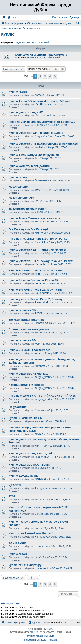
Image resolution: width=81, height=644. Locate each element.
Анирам (40, 410)
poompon (40, 283)
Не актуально (18, 187)
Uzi (37, 201)
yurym (38, 353)
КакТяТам (41, 446)
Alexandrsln (42, 293)
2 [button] (40, 76)
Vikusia (39, 125)
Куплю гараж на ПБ (22, 310)
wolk (37, 344)
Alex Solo (40, 242)
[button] (55, 76)
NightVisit (40, 233)
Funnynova (41, 488)
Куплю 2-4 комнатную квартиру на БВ (35, 290)
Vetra (38, 115)
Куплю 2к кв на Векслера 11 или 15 (33, 280)
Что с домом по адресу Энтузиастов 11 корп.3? (42, 122)
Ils (36, 158)
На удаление (17, 407)
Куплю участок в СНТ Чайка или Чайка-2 (37, 250)
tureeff (39, 253)
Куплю (8, 34)
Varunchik (41, 264)
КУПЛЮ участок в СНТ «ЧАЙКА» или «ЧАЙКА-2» (43, 396)
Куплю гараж (18, 92)
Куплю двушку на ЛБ (23, 476)
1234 (12, 496)
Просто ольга (43, 323)
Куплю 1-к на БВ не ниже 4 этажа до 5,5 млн (40, 101)
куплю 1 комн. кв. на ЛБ (25, 418)
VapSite (39, 104)
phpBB (33, 632)
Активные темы (31, 28)
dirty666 (40, 557)
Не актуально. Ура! (22, 198)
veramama (41, 499)
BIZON (39, 313)
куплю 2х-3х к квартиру (25, 565)
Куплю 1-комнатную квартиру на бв (34, 155)
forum (49, 629)
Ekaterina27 (42, 568)
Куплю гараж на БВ (22, 340)
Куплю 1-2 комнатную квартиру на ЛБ (35, 271)
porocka (40, 95)
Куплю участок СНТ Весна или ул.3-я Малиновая (43, 144)
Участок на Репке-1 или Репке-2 (31, 533)
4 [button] (50, 76)
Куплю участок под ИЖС (26, 112)
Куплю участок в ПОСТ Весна (29, 465)
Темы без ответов (11, 28)
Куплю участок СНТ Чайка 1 (28, 374)
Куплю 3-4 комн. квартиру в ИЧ (30, 350)
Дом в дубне (17, 543)
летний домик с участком (26, 385)
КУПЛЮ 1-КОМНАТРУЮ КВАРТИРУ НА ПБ (38, 239)
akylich (39, 434)
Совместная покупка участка (29, 329)
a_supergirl (41, 546)
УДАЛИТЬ (15, 485)
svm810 (40, 274)
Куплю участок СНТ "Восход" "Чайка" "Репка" (41, 261)
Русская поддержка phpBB (40, 636)
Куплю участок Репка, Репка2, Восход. (36, 299)
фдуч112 (40, 190)
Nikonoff (40, 333)
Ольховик (41, 180)
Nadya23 (40, 479)
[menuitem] (11, 18)
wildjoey (40, 221)
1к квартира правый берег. (27, 209)
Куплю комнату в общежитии (29, 166)
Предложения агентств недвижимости (41, 55)
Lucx (37, 528)
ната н (39, 421)
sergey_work (43, 377)
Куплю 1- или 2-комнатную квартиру (34, 218)
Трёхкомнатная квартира (26, 320)
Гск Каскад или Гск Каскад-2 (29, 229)
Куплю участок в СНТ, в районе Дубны (36, 133)
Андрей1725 (43, 136)
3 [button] (45, 76)
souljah (39, 147)
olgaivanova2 (43, 457)
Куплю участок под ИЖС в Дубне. (32, 454)
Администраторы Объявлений (32, 42)
